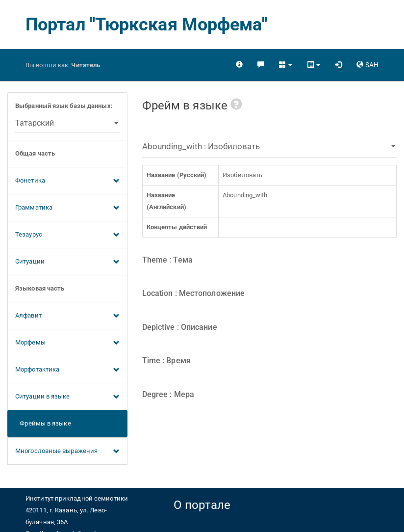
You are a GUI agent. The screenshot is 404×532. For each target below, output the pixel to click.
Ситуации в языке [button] (67, 397)
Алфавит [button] (67, 316)
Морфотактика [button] (67, 370)
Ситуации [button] (67, 262)
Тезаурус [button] (67, 235)
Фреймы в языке (43, 423)
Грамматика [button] (67, 208)
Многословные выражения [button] (67, 452)
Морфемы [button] (67, 343)
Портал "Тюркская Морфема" (147, 25)
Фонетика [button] (67, 181)
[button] (286, 65)
